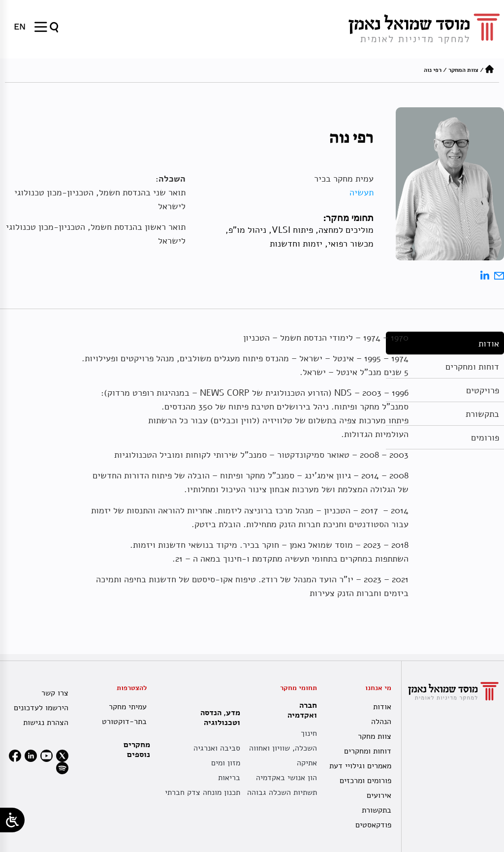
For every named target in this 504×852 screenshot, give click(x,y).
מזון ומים (226, 763)
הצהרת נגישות (46, 723)
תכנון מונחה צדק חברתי (203, 792)
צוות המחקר (463, 70)
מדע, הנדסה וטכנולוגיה (218, 718)
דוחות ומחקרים (472, 367)
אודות (489, 344)
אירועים (379, 795)
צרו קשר (55, 693)
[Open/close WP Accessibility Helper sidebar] (12, 820)
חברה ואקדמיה (300, 710)
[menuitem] (20, 27)
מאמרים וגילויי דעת (360, 766)
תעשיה (362, 192)
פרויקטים (483, 390)
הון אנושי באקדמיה (286, 778)
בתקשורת (482, 414)
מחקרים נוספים (137, 750)
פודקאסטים (373, 825)
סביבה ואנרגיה (217, 748)
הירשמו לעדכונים (41, 708)
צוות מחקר (375, 736)
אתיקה (307, 763)
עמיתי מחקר (128, 707)
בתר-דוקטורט (124, 722)
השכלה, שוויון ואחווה (283, 748)
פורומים (485, 438)
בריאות (229, 778)
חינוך (309, 733)
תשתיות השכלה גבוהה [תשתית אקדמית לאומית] (282, 792)
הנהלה (381, 722)
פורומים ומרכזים (365, 781)
